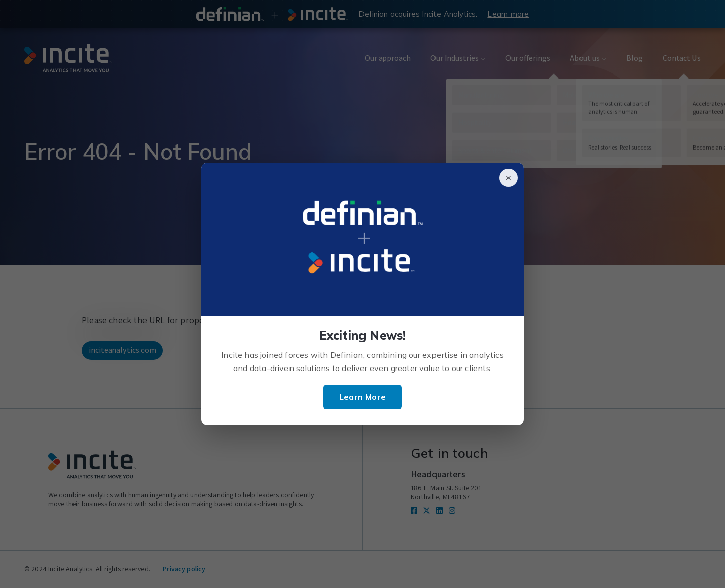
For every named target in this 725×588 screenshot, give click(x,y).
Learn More (362, 397)
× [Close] (509, 178)
